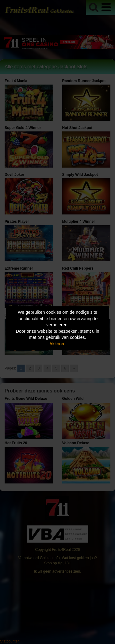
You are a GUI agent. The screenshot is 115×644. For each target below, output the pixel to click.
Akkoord (57, 344)
